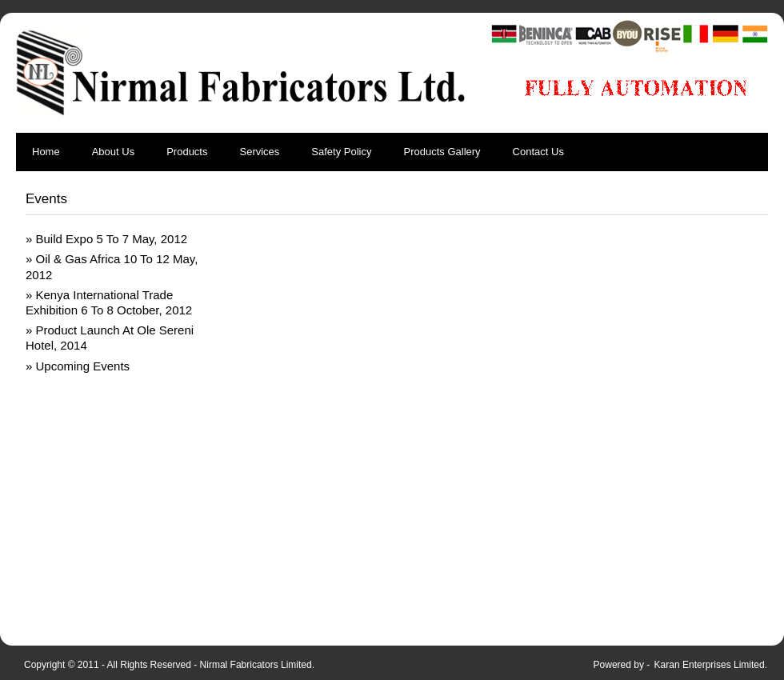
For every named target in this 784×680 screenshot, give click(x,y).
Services (259, 152)
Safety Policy (341, 152)
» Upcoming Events (78, 366)
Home (46, 152)
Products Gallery (442, 152)
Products (187, 152)
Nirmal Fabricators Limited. (257, 665)
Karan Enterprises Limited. (711, 665)
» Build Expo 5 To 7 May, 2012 (106, 239)
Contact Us (538, 152)
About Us (113, 152)
